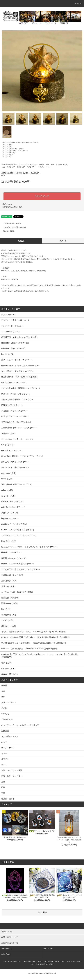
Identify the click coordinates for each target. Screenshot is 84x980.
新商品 (11, 145)
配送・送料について (30, 961)
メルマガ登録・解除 (37, 964)
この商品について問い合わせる (13, 227)
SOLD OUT (42, 196)
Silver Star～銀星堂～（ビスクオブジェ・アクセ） (24, 143)
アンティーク (49, 23)
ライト (11, 157)
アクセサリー (13, 153)
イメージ (63, 241)
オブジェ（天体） (19, 149)
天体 (10, 147)
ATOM (51, 964)
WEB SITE (22, 23)
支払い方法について (16, 961)
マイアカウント (7, 949)
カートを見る (48, 949)
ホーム (5, 143)
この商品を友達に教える (10, 224)
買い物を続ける (7, 231)
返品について (8, 204)
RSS (47, 964)
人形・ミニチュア (14, 151)
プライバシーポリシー (73, 961)
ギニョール (35, 23)
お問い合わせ (6, 954)
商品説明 (21, 241)
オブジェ (11, 155)
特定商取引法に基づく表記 (12, 207)
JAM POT (62, 23)
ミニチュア (25, 151)
